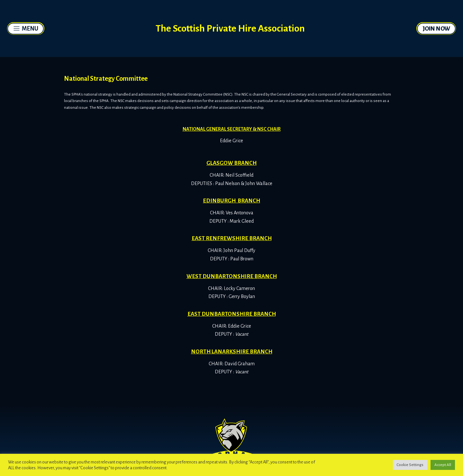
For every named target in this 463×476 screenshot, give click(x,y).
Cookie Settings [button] (410, 465)
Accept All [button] (443, 465)
